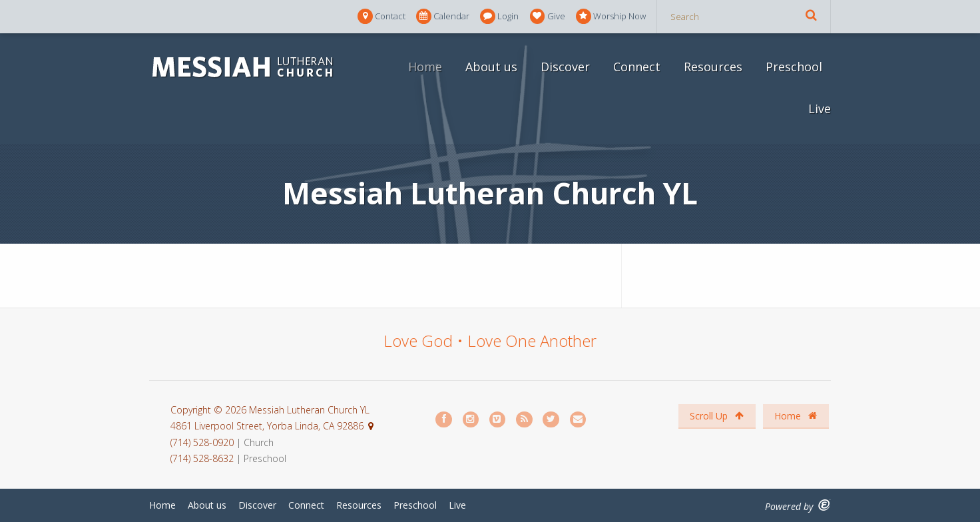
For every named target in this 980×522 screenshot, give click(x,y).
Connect (637, 67)
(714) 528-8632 (202, 458)
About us (491, 67)
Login (499, 16)
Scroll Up (717, 416)
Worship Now (611, 16)
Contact (381, 16)
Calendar (443, 16)
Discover (565, 67)
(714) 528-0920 (203, 442)
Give (548, 16)
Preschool (794, 67)
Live (820, 109)
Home (425, 67)
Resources (713, 67)
